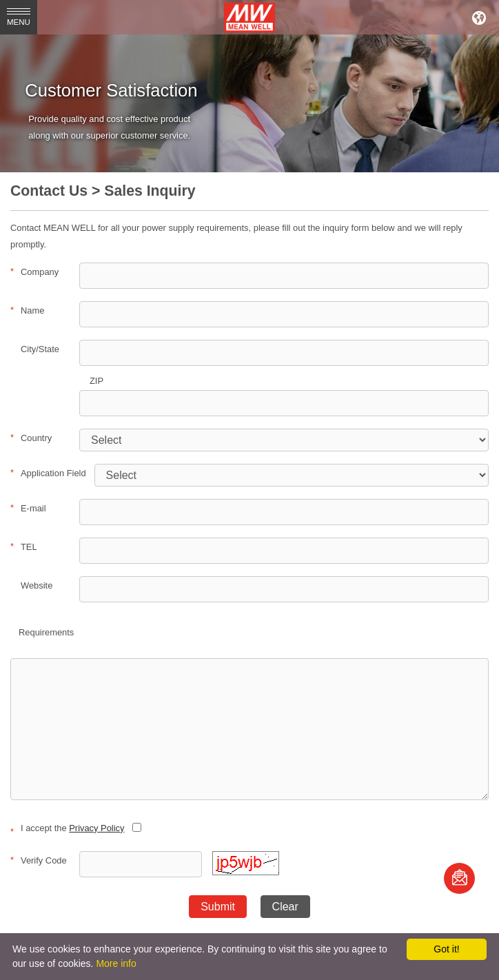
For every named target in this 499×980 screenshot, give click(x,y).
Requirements (46, 632)
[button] (246, 872)
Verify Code (39, 860)
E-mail (28, 508)
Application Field (48, 473)
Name (27, 310)
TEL (24, 547)
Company (34, 272)
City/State (40, 349)
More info (116, 963)
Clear (285, 907)
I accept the (67, 828)
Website (37, 585)
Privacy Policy (96, 828)
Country (31, 438)
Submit (218, 907)
